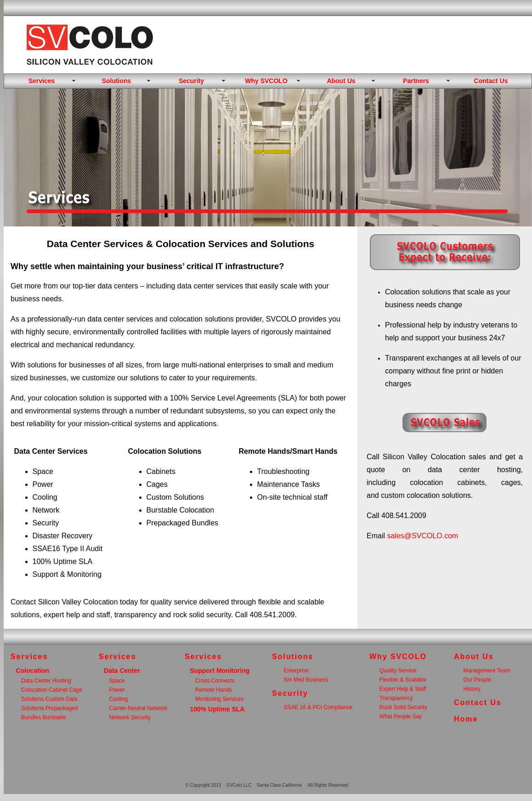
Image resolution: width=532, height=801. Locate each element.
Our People (477, 680)
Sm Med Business (306, 680)
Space (117, 681)
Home (466, 719)
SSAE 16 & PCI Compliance (318, 707)
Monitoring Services (219, 699)
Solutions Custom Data (49, 699)
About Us (341, 81)
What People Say (401, 716)
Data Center (122, 671)
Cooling (118, 699)
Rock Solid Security (403, 707)
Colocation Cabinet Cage (52, 690)
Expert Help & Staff (403, 689)
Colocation (33, 671)
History (472, 689)
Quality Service (398, 671)
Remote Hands (214, 690)
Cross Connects (215, 681)
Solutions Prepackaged (49, 708)
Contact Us (491, 81)
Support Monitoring (220, 671)
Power (117, 690)
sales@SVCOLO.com (422, 536)
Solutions (117, 81)
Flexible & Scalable (403, 680)
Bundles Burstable (43, 717)
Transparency (396, 698)
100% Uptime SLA (217, 709)
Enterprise (296, 671)
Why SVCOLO (266, 81)
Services (42, 81)
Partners (416, 81)
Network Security (130, 717)
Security (191, 81)
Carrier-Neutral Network (138, 708)
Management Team (487, 671)
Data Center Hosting (46, 681)
